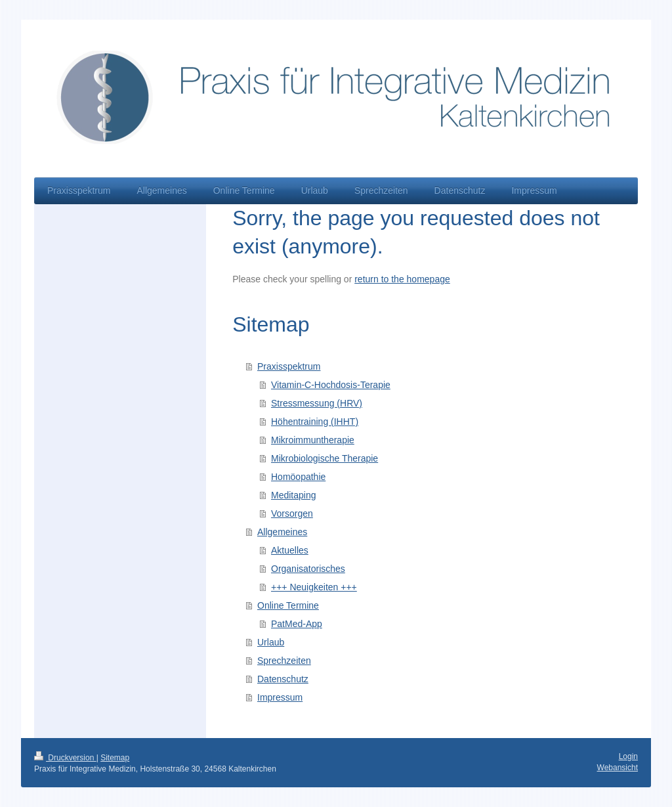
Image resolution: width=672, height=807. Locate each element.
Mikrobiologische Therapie (325, 458)
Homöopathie (298, 477)
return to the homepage (402, 279)
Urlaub (271, 642)
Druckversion (65, 758)
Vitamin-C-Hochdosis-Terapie (331, 385)
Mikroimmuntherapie (313, 440)
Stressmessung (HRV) (317, 403)
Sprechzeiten (284, 661)
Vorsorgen (292, 513)
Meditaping (294, 495)
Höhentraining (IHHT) (315, 422)
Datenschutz (283, 679)
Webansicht (618, 768)
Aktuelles (290, 550)
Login (628, 756)
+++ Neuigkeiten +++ (314, 587)
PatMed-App (297, 624)
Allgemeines (282, 532)
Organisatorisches (308, 569)
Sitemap (115, 758)
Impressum (280, 697)
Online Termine (288, 605)
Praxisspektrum (289, 366)
